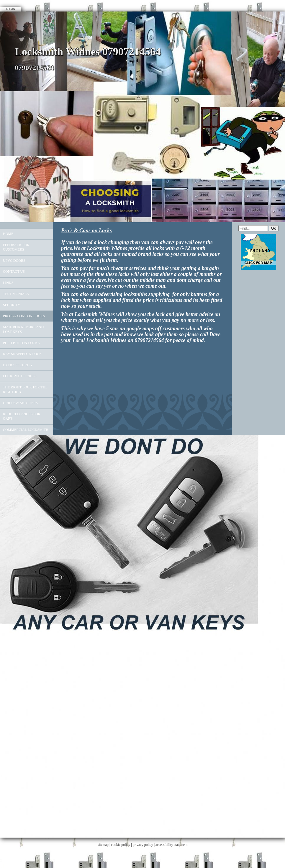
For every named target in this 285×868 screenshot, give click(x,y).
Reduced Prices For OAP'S (22, 416)
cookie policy (121, 845)
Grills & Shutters (20, 403)
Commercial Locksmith (26, 430)
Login (10, 9)
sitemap (103, 845)
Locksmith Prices (20, 376)
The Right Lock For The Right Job (25, 390)
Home (8, 234)
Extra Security (18, 365)
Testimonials (16, 294)
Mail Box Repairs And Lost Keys (23, 329)
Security (12, 305)
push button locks (21, 343)
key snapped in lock (22, 354)
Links (8, 283)
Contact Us (14, 272)
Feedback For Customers (16, 247)
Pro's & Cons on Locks (24, 316)
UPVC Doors (14, 261)
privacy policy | (144, 845)
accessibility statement (171, 845)
